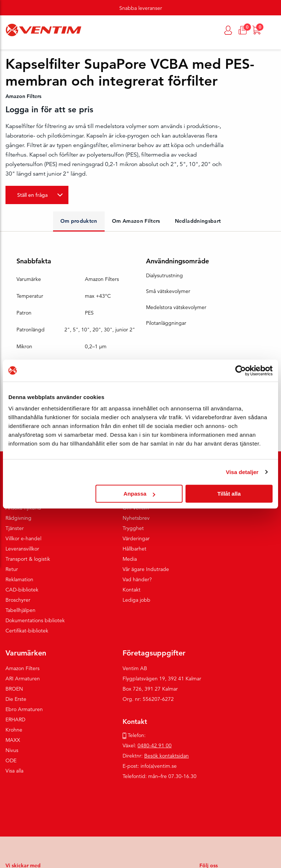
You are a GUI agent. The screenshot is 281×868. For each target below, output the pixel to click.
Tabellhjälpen (20, 610)
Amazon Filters (23, 668)
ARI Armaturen (23, 679)
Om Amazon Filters (136, 221)
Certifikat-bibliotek (27, 631)
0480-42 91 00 (155, 745)
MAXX (13, 740)
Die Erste (16, 699)
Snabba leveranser (141, 8)
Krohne (14, 730)
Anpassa (140, 494)
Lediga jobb (136, 600)
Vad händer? (137, 579)
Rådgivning (18, 518)
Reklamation (19, 579)
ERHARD (15, 719)
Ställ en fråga (32, 195)
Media (130, 559)
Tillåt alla (229, 494)
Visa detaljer (242, 472)
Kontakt (132, 590)
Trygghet (133, 528)
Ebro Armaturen (24, 709)
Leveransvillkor (22, 549)
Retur (12, 569)
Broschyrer (18, 600)
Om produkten (79, 221)
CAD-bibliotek (22, 590)
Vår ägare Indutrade (146, 569)
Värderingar (136, 538)
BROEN (14, 689)
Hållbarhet (134, 549)
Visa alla (14, 771)
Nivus (12, 750)
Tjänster (15, 528)
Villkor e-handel (23, 538)
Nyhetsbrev (136, 518)
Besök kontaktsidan (166, 756)
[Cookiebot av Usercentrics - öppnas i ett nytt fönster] (241, 371)
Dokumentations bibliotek (35, 620)
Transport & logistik (28, 559)
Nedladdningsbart (198, 221)
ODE (11, 760)
